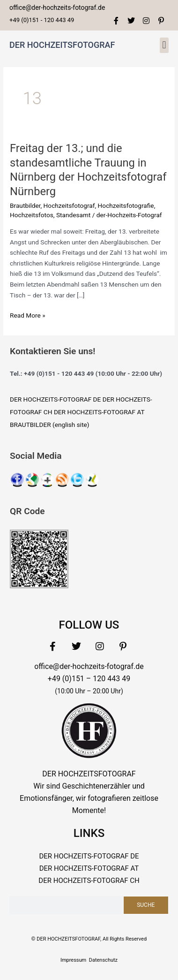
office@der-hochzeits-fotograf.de (89, 666)
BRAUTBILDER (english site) (50, 425)
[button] (164, 45)
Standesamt (74, 215)
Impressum (73, 960)
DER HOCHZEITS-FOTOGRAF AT (99, 412)
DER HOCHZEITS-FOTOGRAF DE (55, 399)
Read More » (28, 315)
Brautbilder (25, 205)
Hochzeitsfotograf (69, 205)
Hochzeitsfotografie (126, 205)
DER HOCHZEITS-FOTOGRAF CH (89, 881)
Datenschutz (103, 960)
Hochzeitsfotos (32, 215)
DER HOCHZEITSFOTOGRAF (62, 45)
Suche (146, 905)
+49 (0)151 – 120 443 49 (89, 679)
